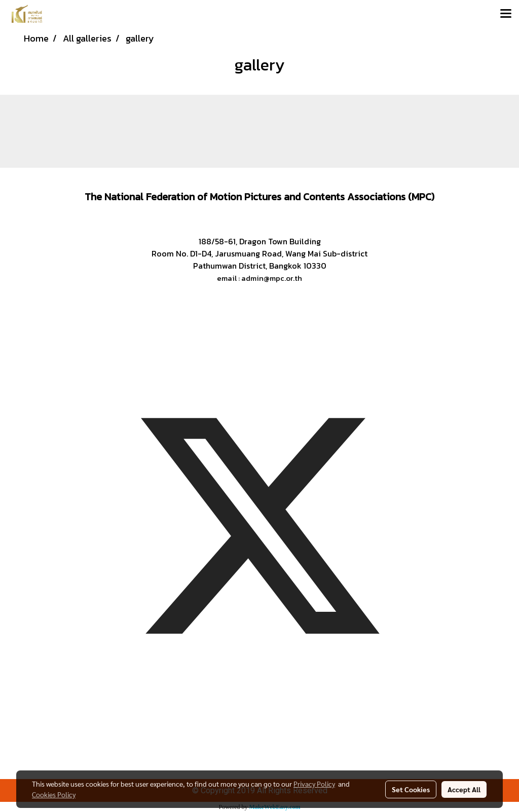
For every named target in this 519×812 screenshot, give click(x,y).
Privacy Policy (314, 784)
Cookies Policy (54, 794)
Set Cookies (411, 789)
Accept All (464, 789)
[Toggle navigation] (506, 14)
